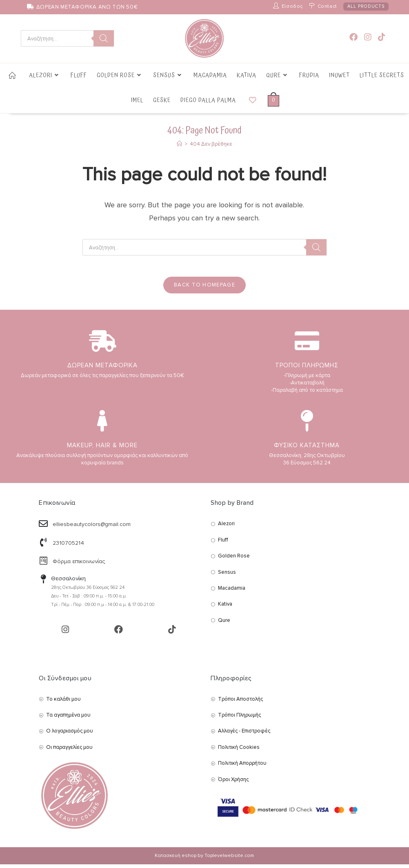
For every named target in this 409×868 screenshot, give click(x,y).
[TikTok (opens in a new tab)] (382, 37)
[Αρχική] (179, 144)
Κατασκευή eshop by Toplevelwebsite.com (204, 859)
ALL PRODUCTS (366, 6)
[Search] (104, 38)
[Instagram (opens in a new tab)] (368, 37)
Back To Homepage (204, 289)
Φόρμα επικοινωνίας (79, 565)
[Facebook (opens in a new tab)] (353, 37)
